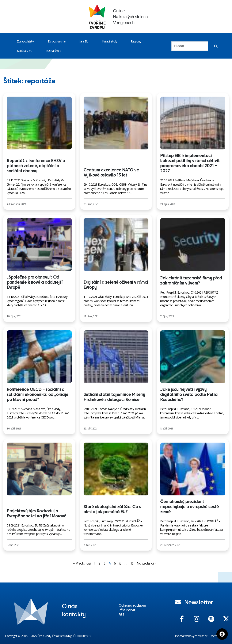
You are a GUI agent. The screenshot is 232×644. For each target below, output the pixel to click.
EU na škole (54, 51)
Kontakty (74, 614)
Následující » (147, 563)
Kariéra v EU (25, 51)
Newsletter (194, 602)
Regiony (136, 41)
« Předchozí (82, 563)
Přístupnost (127, 610)
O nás (70, 606)
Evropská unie (57, 41)
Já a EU (84, 41)
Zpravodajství (26, 41)
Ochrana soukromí (133, 605)
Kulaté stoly (110, 41)
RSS (121, 614)
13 (132, 563)
